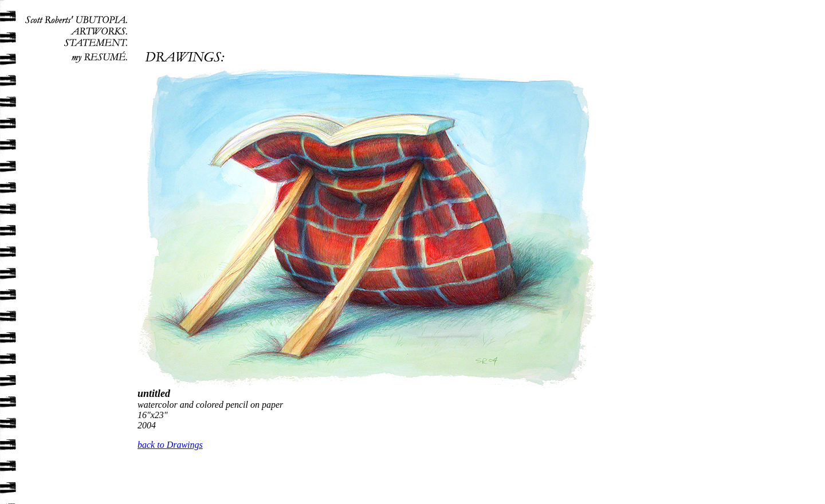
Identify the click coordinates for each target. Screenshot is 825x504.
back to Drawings (170, 445)
